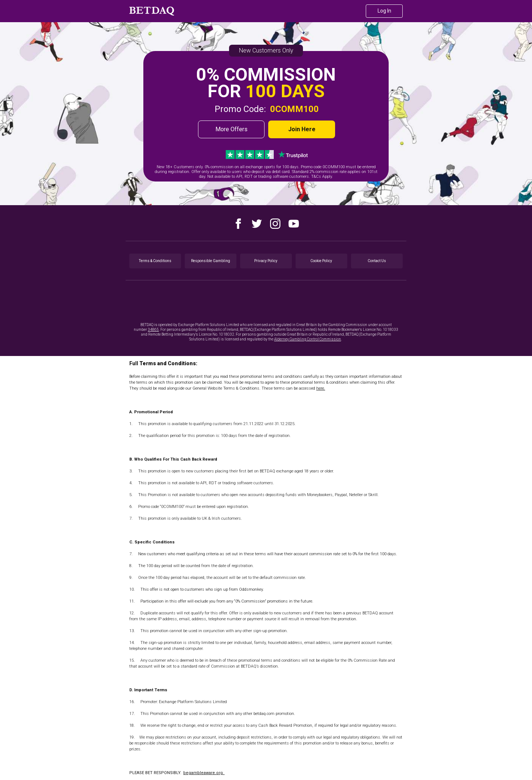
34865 (153, 330)
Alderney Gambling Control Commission (308, 339)
